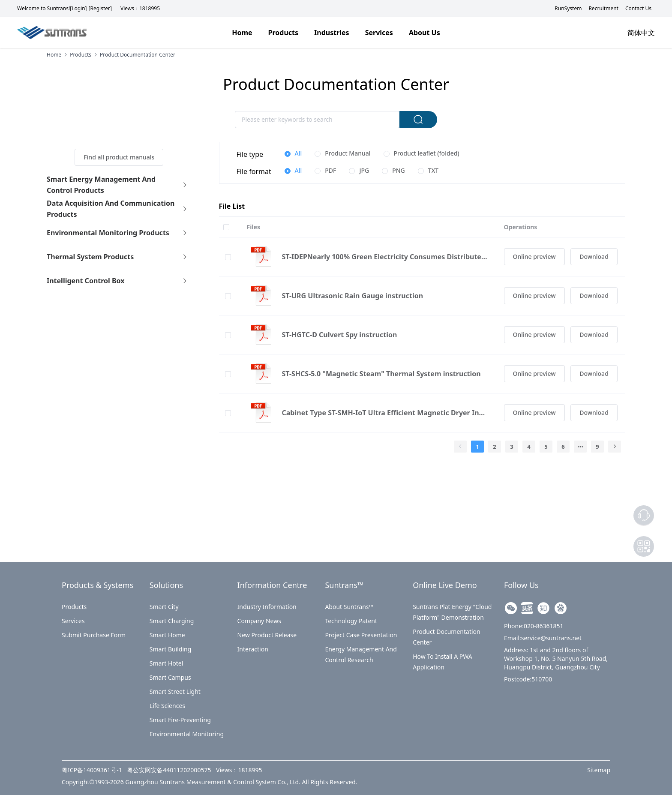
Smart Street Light (175, 691)
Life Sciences (167, 706)
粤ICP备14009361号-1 (93, 770)
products (81, 55)
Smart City (164, 607)
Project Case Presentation (361, 635)
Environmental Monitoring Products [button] (117, 233)
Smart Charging (172, 621)
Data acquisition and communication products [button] (117, 209)
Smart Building (171, 649)
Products (74, 607)
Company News (259, 621)
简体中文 (641, 33)
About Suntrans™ (349, 607)
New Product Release (267, 635)
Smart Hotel (166, 663)
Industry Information (267, 607)
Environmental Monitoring (187, 734)
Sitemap (599, 770)
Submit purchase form (94, 635)
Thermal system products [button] (117, 257)
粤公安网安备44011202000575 (170, 770)
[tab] (119, 185)
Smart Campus (170, 677)
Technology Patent (351, 621)
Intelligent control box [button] (117, 281)
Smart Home (167, 635)
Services (73, 621)
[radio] (293, 154)
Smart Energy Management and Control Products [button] (117, 185)
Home (54, 55)
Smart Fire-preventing (180, 720)
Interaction (253, 649)
